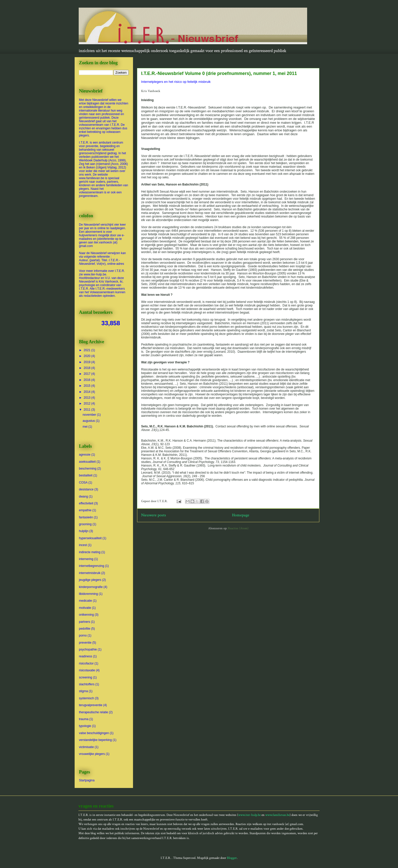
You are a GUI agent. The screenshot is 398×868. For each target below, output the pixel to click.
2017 (88, 374)
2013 (88, 398)
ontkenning (86, 615)
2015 (88, 386)
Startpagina (87, 780)
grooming (85, 524)
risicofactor (86, 663)
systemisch (86, 698)
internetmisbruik (90, 573)
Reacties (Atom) (238, 528)
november (90, 415)
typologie (85, 726)
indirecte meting (90, 552)
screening (86, 677)
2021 (88, 350)
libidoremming (88, 594)
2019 (88, 362)
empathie (85, 510)
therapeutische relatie (94, 712)
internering (86, 559)
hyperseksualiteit (90, 538)
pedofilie (85, 629)
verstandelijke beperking (95, 740)
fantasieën (86, 517)
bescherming (88, 469)
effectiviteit (86, 503)
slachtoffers (87, 684)
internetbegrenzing (92, 566)
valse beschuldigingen (94, 733)
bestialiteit (86, 475)
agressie (85, 455)
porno (83, 635)
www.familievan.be (277, 815)
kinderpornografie (91, 587)
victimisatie (86, 747)
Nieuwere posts (154, 515)
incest (83, 545)
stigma (83, 691)
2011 (88, 410)
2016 (88, 380)
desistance (86, 489)
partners (85, 622)
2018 (88, 368)
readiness (86, 656)
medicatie (85, 601)
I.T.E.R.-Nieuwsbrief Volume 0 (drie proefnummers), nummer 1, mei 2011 (219, 73)
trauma (84, 719)
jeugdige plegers (90, 580)
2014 (88, 392)
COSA (83, 483)
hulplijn (84, 531)
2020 (88, 356)
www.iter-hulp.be (249, 815)
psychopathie (88, 649)
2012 (88, 404)
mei (85, 427)
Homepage (241, 515)
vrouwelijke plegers (92, 754)
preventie (85, 643)
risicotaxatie (87, 670)
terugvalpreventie (91, 705)
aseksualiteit (87, 462)
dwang (83, 497)
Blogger (232, 858)
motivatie (85, 608)
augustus (89, 421)
